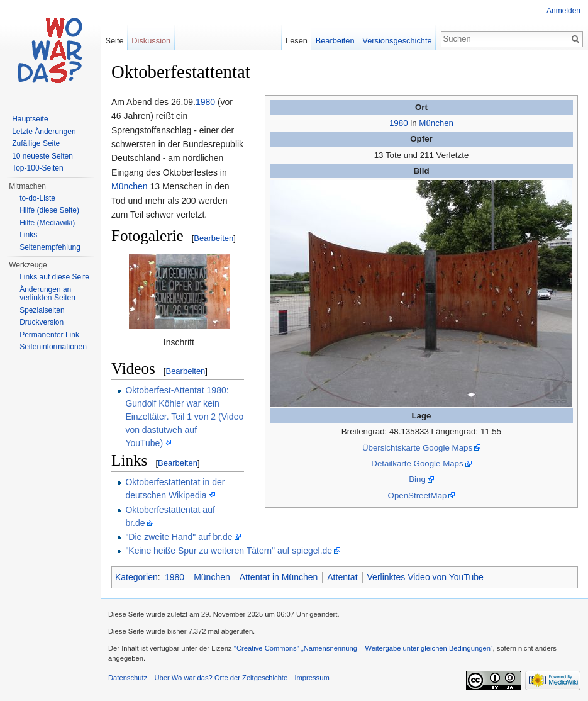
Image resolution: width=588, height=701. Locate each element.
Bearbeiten (214, 238)
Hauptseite (30, 119)
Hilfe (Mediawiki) (47, 223)
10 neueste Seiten (42, 156)
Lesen (297, 41)
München (436, 123)
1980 (399, 123)
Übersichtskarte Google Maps (417, 448)
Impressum (312, 678)
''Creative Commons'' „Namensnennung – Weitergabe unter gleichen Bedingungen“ (363, 648)
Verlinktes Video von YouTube (425, 577)
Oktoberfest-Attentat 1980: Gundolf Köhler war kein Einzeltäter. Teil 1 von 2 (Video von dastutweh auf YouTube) (184, 417)
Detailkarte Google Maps (417, 463)
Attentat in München (279, 577)
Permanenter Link (49, 335)
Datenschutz (128, 678)
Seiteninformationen (53, 347)
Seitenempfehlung (50, 247)
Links (28, 235)
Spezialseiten (42, 310)
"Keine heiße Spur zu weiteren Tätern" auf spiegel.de (229, 551)
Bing (417, 479)
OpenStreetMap (418, 496)
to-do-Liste (37, 198)
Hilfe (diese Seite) (49, 210)
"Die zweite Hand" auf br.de (179, 537)
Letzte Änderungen (44, 132)
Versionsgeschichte (397, 41)
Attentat (342, 577)
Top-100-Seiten (37, 168)
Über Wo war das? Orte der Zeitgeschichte (221, 678)
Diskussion (151, 41)
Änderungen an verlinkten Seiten (47, 294)
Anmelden (563, 11)
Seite (114, 41)
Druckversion (42, 322)
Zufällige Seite (36, 143)
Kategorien (136, 577)
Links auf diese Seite (54, 277)
